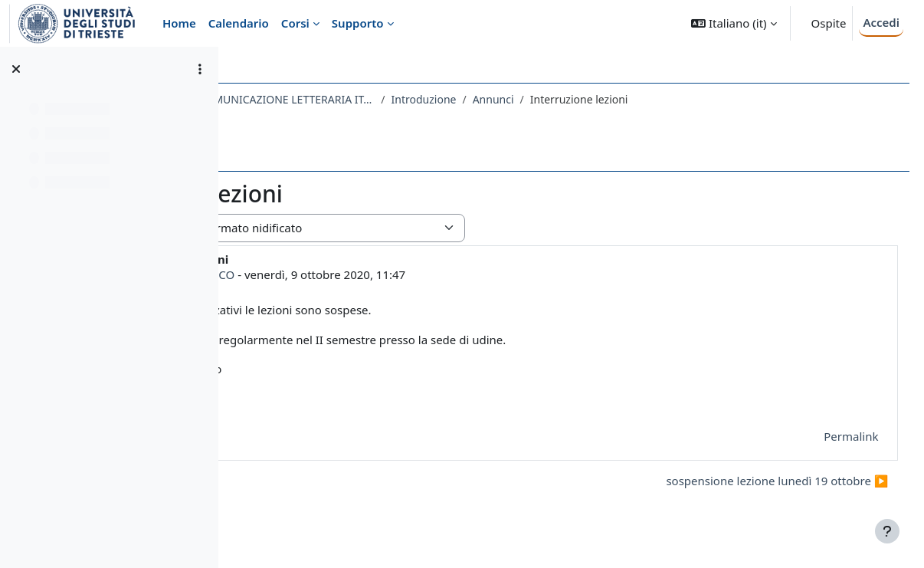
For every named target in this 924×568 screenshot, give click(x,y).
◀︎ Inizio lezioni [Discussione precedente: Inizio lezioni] (300, 481)
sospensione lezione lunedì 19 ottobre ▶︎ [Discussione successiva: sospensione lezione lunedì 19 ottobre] (749, 481)
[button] (734, 23)
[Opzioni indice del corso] (200, 69)
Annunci (673, 99)
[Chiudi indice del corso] (16, 69)
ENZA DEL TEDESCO (362, 274)
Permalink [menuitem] (822, 436)
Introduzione (603, 99)
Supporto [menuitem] (358, 23)
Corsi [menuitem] (295, 23)
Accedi (881, 22)
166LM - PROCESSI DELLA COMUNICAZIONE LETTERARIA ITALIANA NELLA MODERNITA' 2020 (401, 99)
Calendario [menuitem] (239, 23)
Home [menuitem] (179, 23)
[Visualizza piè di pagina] (887, 531)
